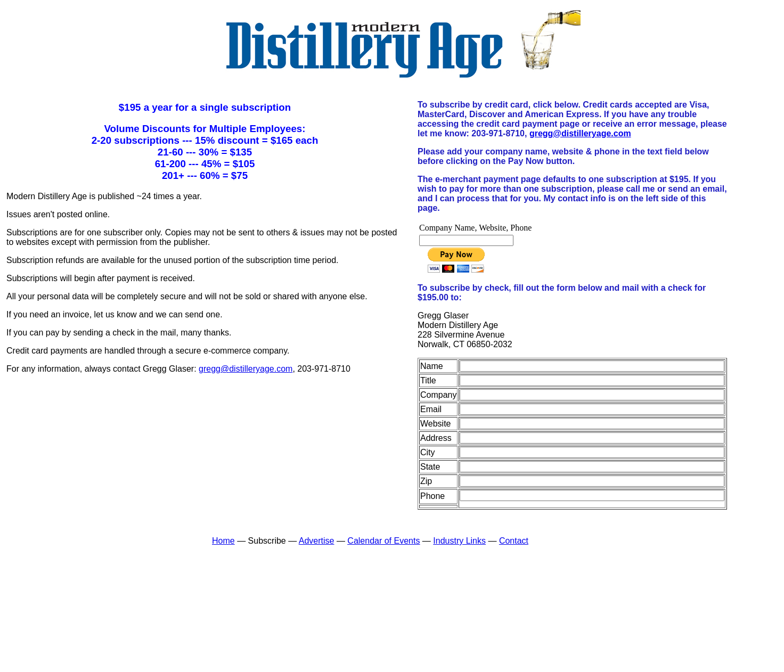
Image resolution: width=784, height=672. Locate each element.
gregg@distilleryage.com (246, 369)
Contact (514, 541)
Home (223, 541)
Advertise (317, 541)
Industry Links (459, 541)
